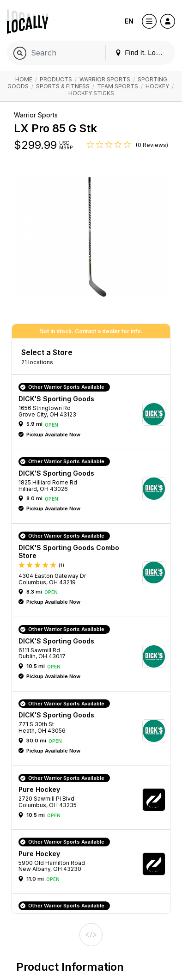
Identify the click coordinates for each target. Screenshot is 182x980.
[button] (94, 414)
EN (129, 21)
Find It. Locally (142, 52)
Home (24, 79)
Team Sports (118, 86)
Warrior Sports (105, 79)
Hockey (157, 86)
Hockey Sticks (91, 93)
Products (56, 79)
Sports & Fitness (63, 86)
